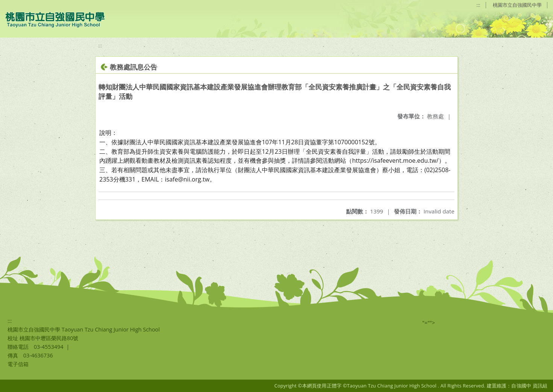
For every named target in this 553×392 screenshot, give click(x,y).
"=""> (429, 323)
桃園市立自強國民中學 (517, 5)
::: (479, 5)
